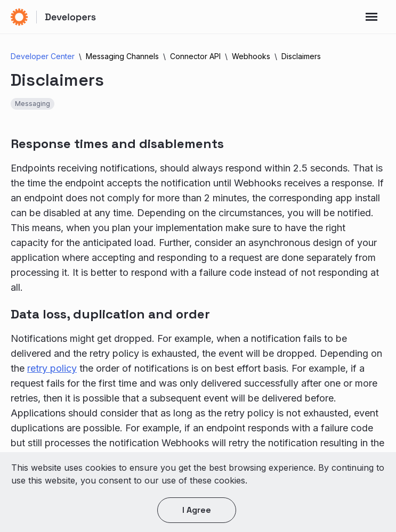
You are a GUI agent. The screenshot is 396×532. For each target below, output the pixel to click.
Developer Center (43, 56)
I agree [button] (197, 510)
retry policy (52, 368)
